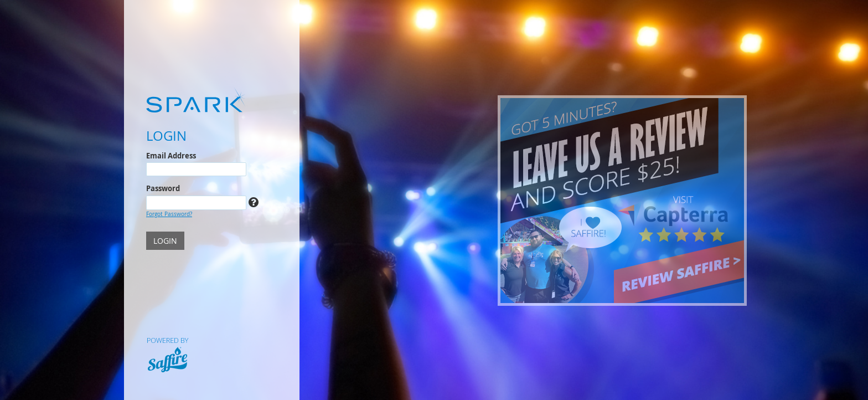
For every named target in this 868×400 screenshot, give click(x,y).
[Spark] (212, 100)
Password (163, 188)
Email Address (171, 156)
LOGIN (165, 241)
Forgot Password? (169, 214)
